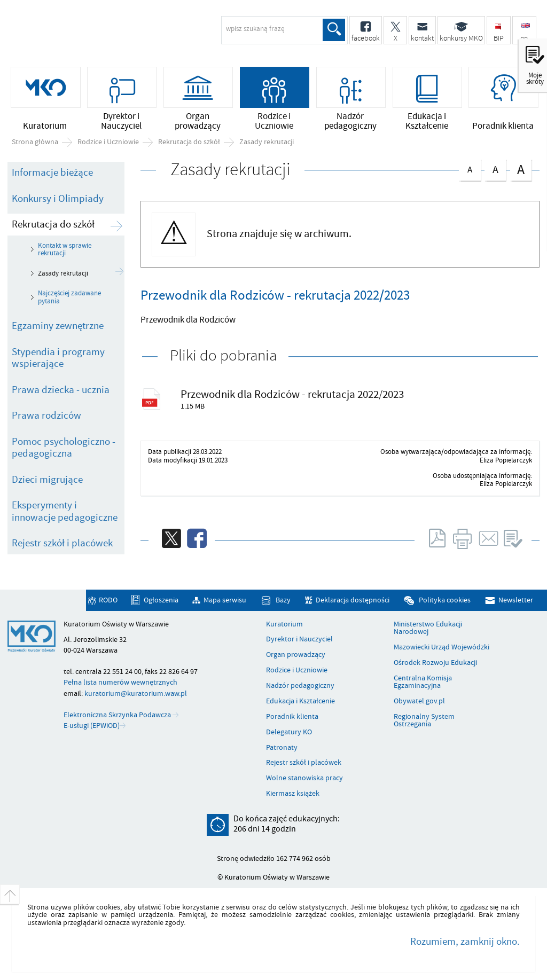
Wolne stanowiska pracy (304, 778)
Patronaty (282, 748)
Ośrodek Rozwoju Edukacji (435, 663)
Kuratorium (284, 624)
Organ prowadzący (296, 655)
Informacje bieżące (52, 173)
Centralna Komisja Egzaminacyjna (423, 682)
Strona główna (35, 142)
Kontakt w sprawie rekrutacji (65, 249)
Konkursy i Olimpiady (58, 199)
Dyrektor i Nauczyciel (299, 639)
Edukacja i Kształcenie (300, 701)
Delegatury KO (289, 732)
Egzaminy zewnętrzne (58, 326)
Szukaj (334, 30)
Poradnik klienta (292, 717)
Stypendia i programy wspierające (58, 358)
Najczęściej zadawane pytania (69, 297)
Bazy (283, 600)
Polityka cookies (445, 600)
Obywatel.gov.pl (419, 701)
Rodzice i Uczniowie (108, 142)
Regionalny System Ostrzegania (424, 721)
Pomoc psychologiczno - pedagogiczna (64, 448)
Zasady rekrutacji (267, 142)
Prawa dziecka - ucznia (61, 390)
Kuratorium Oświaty (93, 35)
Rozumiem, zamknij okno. (465, 942)
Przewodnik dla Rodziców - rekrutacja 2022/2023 (292, 394)
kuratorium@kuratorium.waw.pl (136, 693)
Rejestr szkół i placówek (62, 543)
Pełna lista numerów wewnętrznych (120, 682)
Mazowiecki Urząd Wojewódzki (441, 647)
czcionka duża (521, 169)
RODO (108, 600)
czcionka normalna (470, 167)
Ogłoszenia (161, 600)
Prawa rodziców (46, 415)
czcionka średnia (495, 168)
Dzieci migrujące (47, 480)
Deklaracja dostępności (353, 600)
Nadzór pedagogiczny (300, 686)
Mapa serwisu (225, 600)
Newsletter (516, 600)
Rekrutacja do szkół (189, 142)
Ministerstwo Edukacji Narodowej (428, 628)
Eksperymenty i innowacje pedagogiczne (65, 511)
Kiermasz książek (293, 794)
